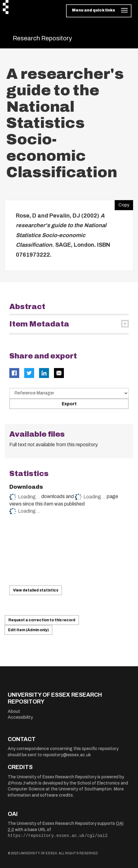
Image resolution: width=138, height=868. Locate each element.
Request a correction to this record (42, 620)
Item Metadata (39, 324)
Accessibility (20, 717)
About (14, 711)
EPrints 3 (16, 783)
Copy (122, 204)
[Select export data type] (69, 393)
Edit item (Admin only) (28, 630)
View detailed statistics (36, 590)
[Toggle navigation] (99, 11)
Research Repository (42, 38)
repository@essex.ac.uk (67, 755)
